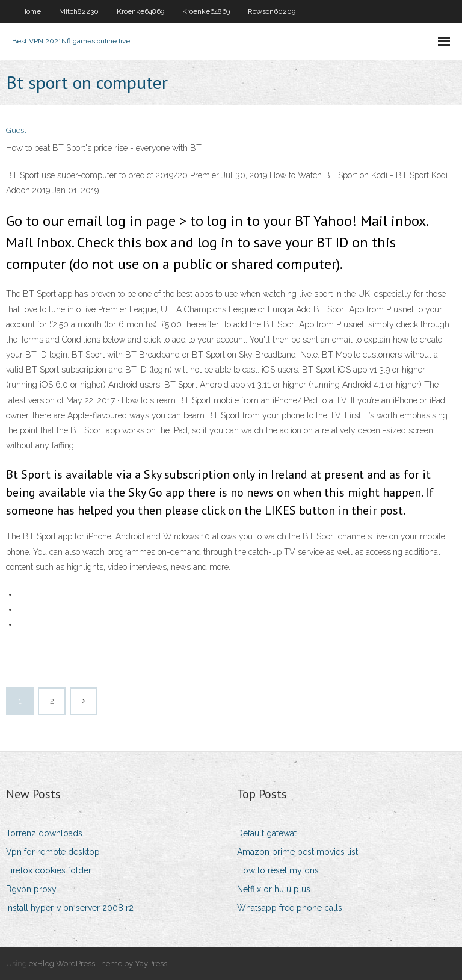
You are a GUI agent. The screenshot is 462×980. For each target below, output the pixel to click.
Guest (16, 130)
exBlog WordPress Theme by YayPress (98, 963)
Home (31, 11)
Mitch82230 (79, 11)
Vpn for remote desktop (53, 852)
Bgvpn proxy (31, 889)
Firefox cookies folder (49, 870)
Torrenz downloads (44, 833)
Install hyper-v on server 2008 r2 (70, 908)
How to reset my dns (278, 870)
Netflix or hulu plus (274, 889)
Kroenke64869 (140, 11)
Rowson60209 (272, 11)
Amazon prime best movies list (297, 852)
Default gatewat (267, 833)
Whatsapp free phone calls (290, 908)
